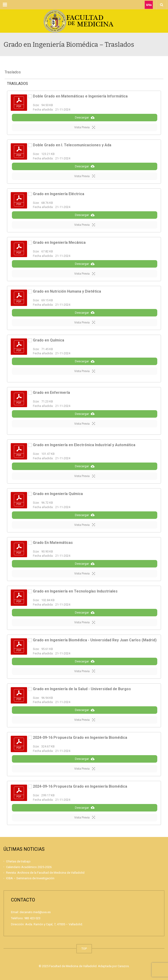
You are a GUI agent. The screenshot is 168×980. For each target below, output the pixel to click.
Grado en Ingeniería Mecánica (59, 242)
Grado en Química (49, 340)
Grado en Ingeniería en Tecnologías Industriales (75, 591)
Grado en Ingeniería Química (58, 494)
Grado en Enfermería (51, 393)
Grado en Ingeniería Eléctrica (59, 194)
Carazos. (124, 966)
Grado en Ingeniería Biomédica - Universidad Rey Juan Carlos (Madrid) (95, 640)
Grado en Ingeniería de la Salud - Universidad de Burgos (82, 689)
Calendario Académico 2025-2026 (29, 867)
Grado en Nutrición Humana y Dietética (67, 291)
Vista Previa (85, 127)
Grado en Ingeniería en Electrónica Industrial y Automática (84, 445)
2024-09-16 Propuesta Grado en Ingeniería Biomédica (80, 738)
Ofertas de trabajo (18, 861)
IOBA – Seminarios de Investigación (30, 878)
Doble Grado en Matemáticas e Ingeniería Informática (80, 96)
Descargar (85, 118)
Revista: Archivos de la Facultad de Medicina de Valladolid (45, 873)
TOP (84, 949)
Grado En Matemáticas (53, 543)
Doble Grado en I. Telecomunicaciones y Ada (72, 145)
